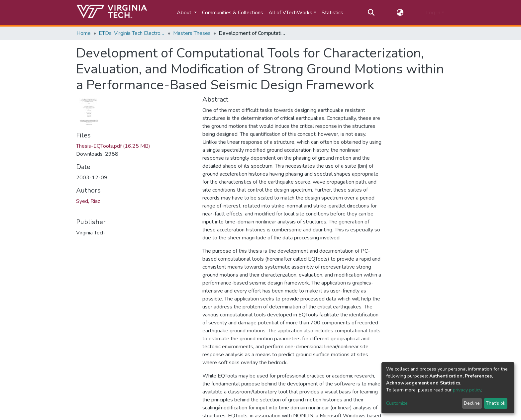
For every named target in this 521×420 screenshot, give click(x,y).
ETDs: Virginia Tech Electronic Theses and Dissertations (132, 33)
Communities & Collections (233, 13)
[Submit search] (371, 13)
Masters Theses (192, 33)
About (185, 13)
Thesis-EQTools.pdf (113, 146)
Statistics (332, 13)
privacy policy (467, 390)
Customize (397, 403)
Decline (472, 403)
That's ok (496, 403)
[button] (400, 13)
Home (84, 33)
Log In (433, 13)
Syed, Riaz (88, 201)
